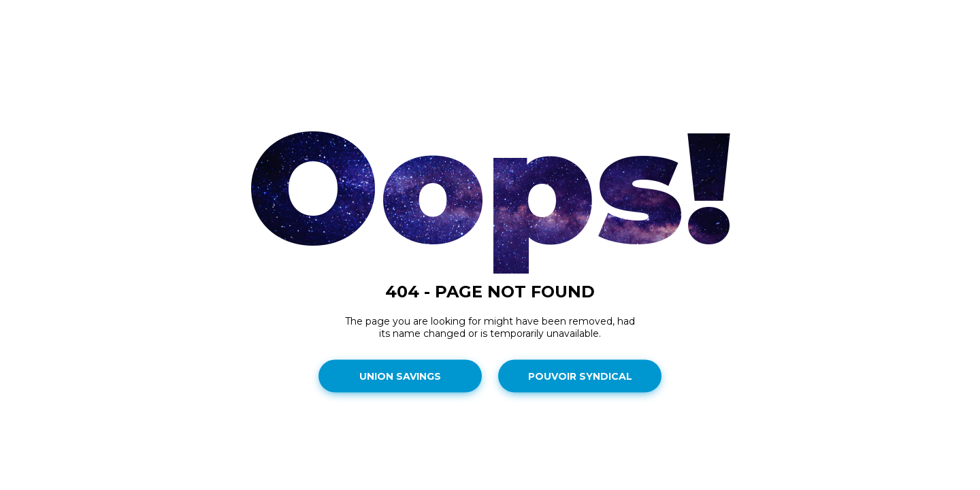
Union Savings (400, 376)
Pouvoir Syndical (580, 376)
